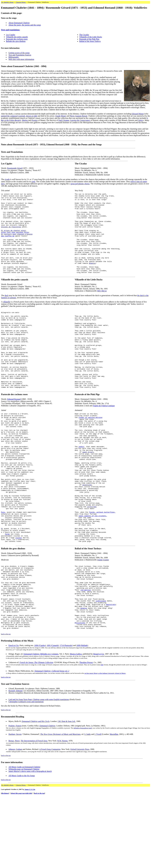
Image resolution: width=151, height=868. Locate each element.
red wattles (86, 654)
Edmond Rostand (14, 431)
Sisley (141, 120)
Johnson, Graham (15, 821)
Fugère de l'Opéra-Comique (104, 438)
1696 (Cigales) (40, 717)
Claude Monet (60, 116)
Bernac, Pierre (14, 813)
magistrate (111, 671)
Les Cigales (11, 35)
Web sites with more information (21, 59)
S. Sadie (87, 806)
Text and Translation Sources (20, 55)
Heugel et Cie (99, 726)
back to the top (6, 706)
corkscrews (92, 558)
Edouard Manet (138, 114)
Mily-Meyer (102, 307)
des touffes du (8, 245)
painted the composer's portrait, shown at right (19, 116)
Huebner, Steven (15, 806)
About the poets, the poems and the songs (25, 25)
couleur (19, 595)
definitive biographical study (83, 800)
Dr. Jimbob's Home (7, 2)
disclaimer (5, 865)
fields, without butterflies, (102, 564)
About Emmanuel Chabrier (19, 23)
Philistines (80, 693)
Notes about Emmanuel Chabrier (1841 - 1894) (24, 66)
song (33, 182)
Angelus (92, 277)
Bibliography (14, 57)
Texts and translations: (10, 30)
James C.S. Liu (30, 861)
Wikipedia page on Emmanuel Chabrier (24, 841)
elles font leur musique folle (15, 240)
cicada (7, 179)
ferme (7, 590)
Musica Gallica (76, 726)
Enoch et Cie (14, 717)
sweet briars (88, 492)
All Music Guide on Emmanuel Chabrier (24, 839)
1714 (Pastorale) (66, 717)
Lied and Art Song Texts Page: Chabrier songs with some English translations (39, 771)
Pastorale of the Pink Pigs (89, 39)
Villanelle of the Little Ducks (91, 37)
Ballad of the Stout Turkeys (90, 41)
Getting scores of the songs (19, 53)
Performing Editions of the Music (17, 712)
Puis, (3, 564)
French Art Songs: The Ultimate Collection (36, 734)
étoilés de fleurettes (11, 234)
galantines (87, 531)
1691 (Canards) (53, 717)
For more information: (12, 834)
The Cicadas (84, 35)
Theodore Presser (86, 734)
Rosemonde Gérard (15, 168)
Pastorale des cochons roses (17, 39)
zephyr (81, 486)
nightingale (101, 667)
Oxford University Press (80, 821)
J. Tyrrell (98, 806)
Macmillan (114, 806)
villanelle (7, 318)
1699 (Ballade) (82, 717)
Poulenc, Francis (15, 797)
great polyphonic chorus (80, 184)
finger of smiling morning (90, 451)
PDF (102, 737)
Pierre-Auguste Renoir (79, 116)
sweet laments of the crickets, (93, 569)
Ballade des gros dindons (16, 41)
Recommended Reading (13, 788)
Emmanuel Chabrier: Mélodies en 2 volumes (41, 726)
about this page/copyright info (21, 865)
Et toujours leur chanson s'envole (17, 242)
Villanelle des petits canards (17, 37)
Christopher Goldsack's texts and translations (26, 773)
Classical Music (21, 2)
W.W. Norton (62, 813)
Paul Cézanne (64, 120)
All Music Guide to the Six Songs (22, 847)
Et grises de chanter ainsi (13, 238)
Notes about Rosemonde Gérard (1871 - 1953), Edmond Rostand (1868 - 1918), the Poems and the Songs (51, 144)
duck (7, 312)
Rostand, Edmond (16, 763)
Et (2, 584)
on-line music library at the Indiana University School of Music (105, 745)
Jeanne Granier (103, 618)
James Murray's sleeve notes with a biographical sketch (30, 843)
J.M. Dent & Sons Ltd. (66, 793)
